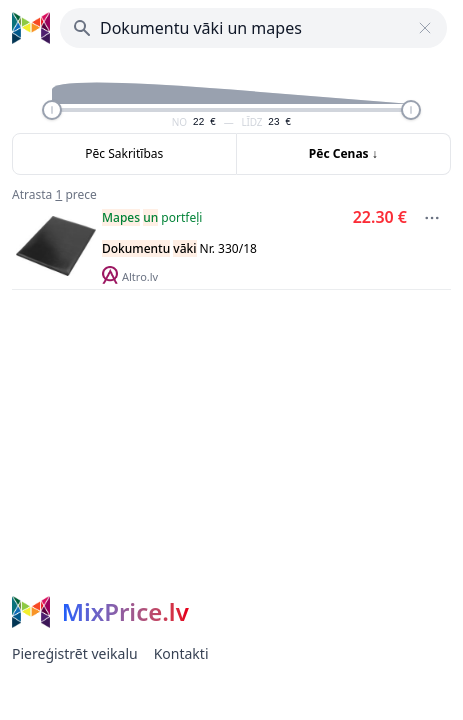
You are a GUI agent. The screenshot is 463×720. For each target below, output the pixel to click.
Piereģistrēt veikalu (75, 653)
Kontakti (181, 653)
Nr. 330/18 (179, 248)
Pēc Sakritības (124, 153)
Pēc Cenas (343, 153)
